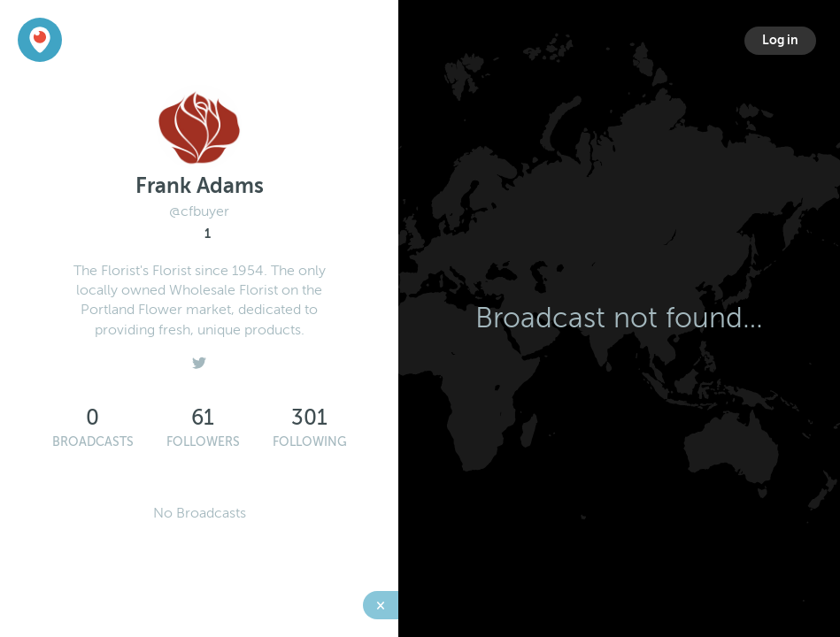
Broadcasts (93, 442)
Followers (203, 442)
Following (310, 442)
